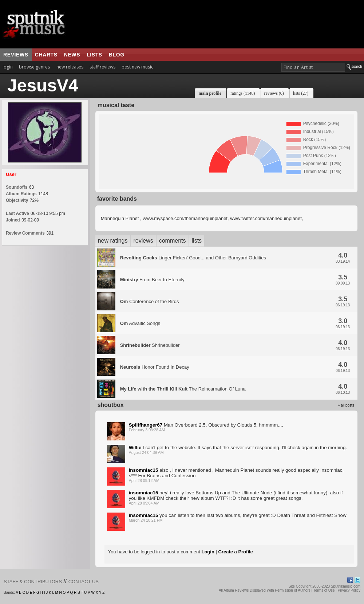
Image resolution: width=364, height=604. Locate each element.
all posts (347, 405)
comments (173, 241)
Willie (135, 448)
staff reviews (102, 67)
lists (94, 55)
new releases (70, 67)
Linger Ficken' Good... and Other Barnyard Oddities (193, 258)
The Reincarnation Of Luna (183, 389)
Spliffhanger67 (146, 425)
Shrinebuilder (150, 345)
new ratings (113, 241)
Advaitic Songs (140, 323)
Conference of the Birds (150, 301)
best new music (137, 67)
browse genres (34, 67)
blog (117, 55)
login (8, 67)
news (72, 55)
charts (46, 55)
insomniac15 (144, 470)
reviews (16, 55)
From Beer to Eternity (152, 280)
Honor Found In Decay (155, 367)
